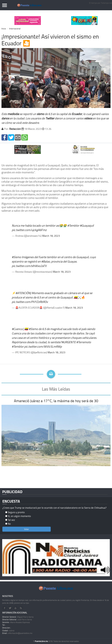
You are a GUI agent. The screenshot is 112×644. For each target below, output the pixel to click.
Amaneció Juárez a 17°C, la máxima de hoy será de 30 (56, 401)
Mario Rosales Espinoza (16, 622)
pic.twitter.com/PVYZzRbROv (30, 302)
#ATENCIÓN (23, 293)
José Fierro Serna (17, 620)
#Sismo (16, 257)
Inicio (4, 29)
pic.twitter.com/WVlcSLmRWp (43, 346)
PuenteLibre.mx (42, 641)
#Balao (46, 261)
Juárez (8, 631)
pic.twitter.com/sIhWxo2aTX (29, 266)
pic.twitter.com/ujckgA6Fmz (29, 230)
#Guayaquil (87, 225)
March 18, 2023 (51, 236)
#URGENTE (69, 342)
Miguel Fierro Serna (18, 617)
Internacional (15, 29)
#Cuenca (17, 329)
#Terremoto (84, 342)
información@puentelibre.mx (17, 633)
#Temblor (73, 225)
